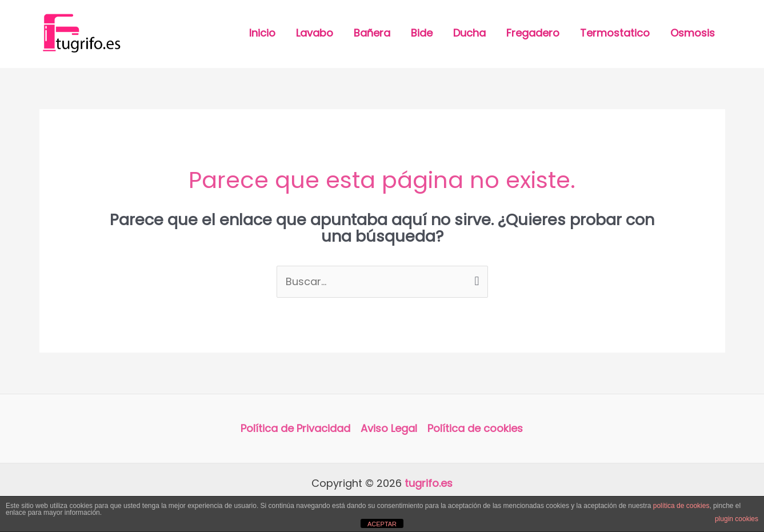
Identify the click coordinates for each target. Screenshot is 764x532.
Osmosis (693, 33)
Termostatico (615, 33)
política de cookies (681, 506)
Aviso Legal (389, 428)
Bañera (372, 33)
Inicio (262, 33)
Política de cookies (475, 428)
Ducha (469, 33)
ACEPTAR (382, 524)
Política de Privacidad (295, 428)
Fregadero (533, 33)
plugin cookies (737, 519)
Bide (422, 33)
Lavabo (315, 33)
